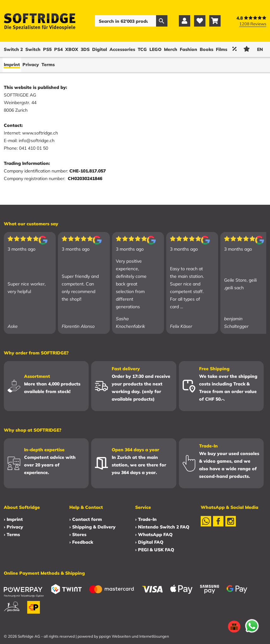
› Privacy (13, 527)
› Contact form (86, 519)
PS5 (47, 49)
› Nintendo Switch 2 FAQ (162, 527)
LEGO (155, 49)
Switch (33, 49)
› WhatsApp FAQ (154, 535)
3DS (85, 49)
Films (222, 49)
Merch (171, 49)
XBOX (72, 49)
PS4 (58, 49)
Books (207, 49)
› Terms (12, 535)
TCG (142, 49)
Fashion (188, 49)
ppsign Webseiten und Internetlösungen (134, 636)
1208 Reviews (253, 24)
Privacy (31, 65)
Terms (48, 65)
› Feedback (81, 542)
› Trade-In (146, 519)
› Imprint (13, 519)
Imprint (12, 65)
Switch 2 (13, 49)
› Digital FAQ (149, 542)
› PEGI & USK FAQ (155, 550)
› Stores (78, 535)
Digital (100, 49)
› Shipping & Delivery (92, 527)
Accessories (122, 49)
